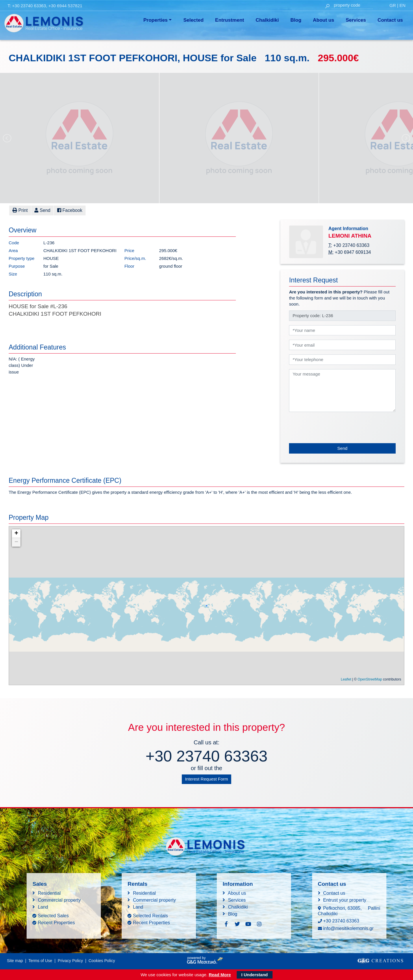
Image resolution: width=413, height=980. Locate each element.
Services (356, 20)
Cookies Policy (102, 960)
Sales (40, 884)
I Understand (255, 974)
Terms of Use (40, 960)
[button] (40, 210)
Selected (193, 20)
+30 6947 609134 (353, 252)
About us (324, 20)
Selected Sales (53, 915)
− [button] (16, 542)
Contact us (390, 20)
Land (43, 907)
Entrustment (229, 20)
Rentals (137, 884)
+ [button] (16, 533)
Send (342, 448)
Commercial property (59, 900)
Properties (155, 20)
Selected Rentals (150, 915)
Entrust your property (345, 900)
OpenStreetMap (370, 679)
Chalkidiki (267, 20)
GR (393, 5)
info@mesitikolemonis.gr (348, 928)
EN (402, 5)
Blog (296, 20)
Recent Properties (56, 922)
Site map (15, 960)
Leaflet (346, 679)
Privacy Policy (70, 960)
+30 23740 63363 (29, 6)
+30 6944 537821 (65, 6)
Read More (220, 974)
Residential (49, 893)
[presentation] (333, 427)
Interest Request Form (206, 779)
